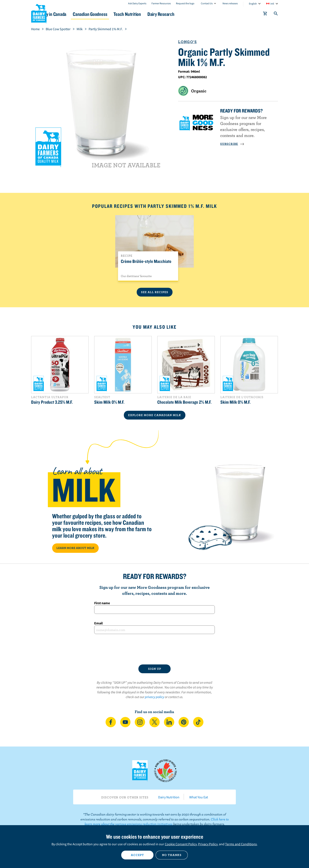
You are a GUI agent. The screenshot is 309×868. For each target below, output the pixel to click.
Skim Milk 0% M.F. (109, 402)
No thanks (172, 855)
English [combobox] (253, 4)
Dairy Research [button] (195, 14)
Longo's (187, 42)
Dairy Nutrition (169, 797)
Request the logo (185, 3)
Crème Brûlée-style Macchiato (146, 261)
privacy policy (154, 697)
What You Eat (199, 797)
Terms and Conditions (241, 844)
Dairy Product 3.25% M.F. (52, 402)
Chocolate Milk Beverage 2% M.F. (184, 402)
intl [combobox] (272, 4)
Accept (137, 855)
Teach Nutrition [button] (156, 14)
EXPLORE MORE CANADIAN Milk (155, 415)
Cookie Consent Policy (181, 844)
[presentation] (154, 649)
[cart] (265, 14)
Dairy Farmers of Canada (39, 13)
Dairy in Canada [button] (72, 14)
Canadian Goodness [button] (114, 14)
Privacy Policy (208, 844)
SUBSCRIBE (232, 144)
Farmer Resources (161, 3)
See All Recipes (155, 292)
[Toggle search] (276, 14)
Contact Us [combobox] (207, 3)
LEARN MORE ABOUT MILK (75, 548)
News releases (230, 3)
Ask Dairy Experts (137, 3)
